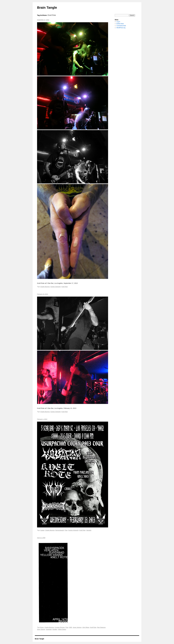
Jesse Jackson (77, 627)
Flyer (66, 530)
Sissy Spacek (41, 629)
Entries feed (120, 24)
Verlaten (55, 629)
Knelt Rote (64, 287)
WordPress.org (121, 28)
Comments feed (121, 26)
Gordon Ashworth (56, 287)
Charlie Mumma (45, 287)
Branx (42, 627)
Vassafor (89, 530)
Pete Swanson (101, 627)
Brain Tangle (47, 8)
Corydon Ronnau (60, 627)
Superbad (49, 629)
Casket (42, 530)
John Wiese (86, 627)
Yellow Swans (62, 629)
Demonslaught (60, 530)
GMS (71, 627)
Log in (118, 22)
